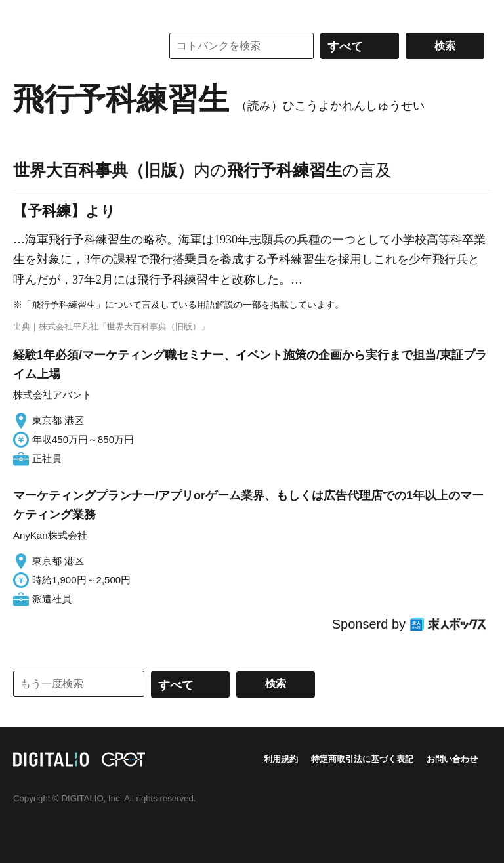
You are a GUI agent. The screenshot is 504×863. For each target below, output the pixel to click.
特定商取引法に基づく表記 (362, 759)
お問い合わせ (452, 759)
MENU (26, 13)
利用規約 (281, 759)
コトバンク (78, 46)
